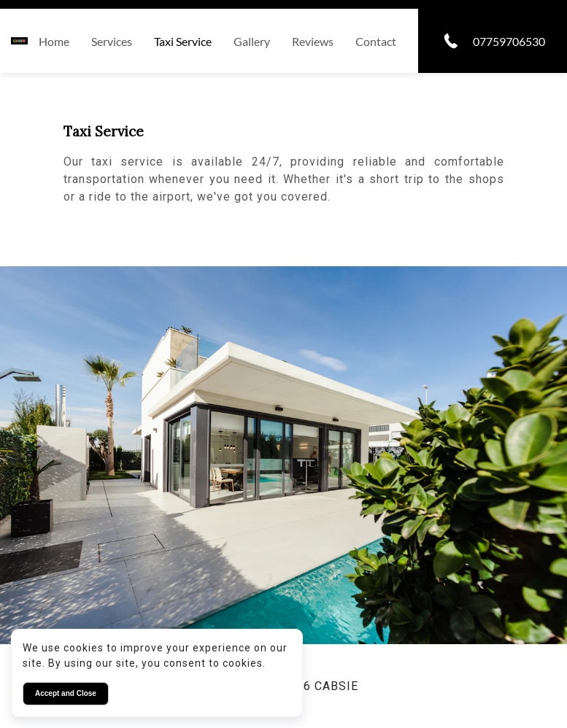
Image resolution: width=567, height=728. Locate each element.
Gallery (252, 41)
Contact (376, 41)
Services (112, 41)
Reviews (313, 41)
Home (54, 41)
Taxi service (183, 41)
